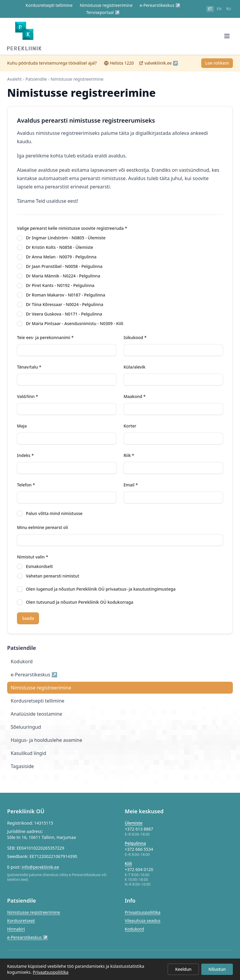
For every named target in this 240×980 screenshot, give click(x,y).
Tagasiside (22, 773)
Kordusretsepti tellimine (49, 5)
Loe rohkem (217, 69)
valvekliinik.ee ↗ (158, 69)
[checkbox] (20, 520)
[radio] (20, 244)
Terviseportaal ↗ (103, 12)
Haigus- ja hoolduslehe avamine (46, 746)
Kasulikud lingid (28, 759)
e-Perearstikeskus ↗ (160, 5)
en (219, 9)
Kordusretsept (21, 921)
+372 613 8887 (139, 829)
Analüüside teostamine (36, 720)
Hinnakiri (16, 929)
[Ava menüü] (227, 39)
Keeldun (183, 969)
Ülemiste (134, 823)
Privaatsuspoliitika (143, 912)
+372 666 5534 (139, 849)
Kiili (128, 863)
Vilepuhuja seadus (143, 921)
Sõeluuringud (26, 733)
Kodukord (22, 668)
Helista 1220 (119, 69)
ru (229, 9)
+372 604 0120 (139, 869)
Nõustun (217, 969)
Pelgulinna (135, 843)
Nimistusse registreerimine (106, 5)
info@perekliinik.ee (40, 867)
